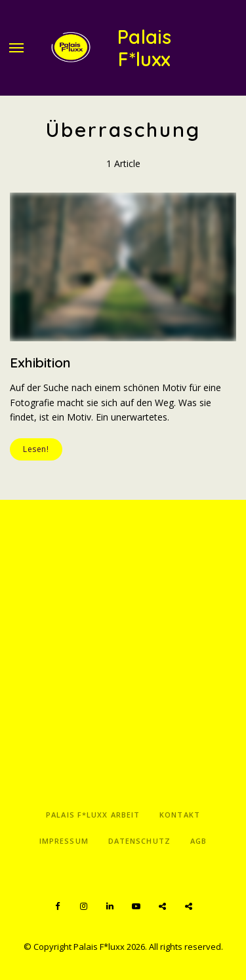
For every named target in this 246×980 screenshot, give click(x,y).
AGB (198, 841)
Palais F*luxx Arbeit (93, 815)
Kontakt (180, 815)
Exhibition (40, 362)
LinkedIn (110, 907)
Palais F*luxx (145, 48)
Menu (16, 48)
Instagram (84, 907)
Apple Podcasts (189, 907)
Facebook (58, 907)
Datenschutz (139, 841)
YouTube (136, 907)
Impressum (64, 841)
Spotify (163, 907)
